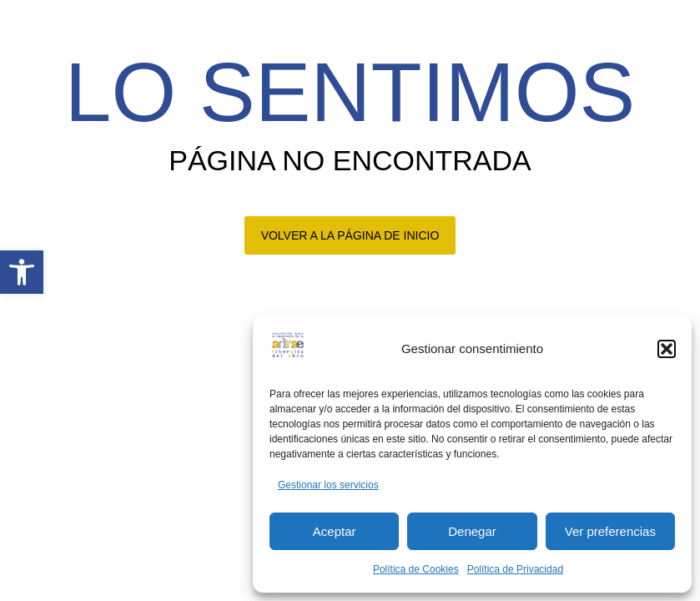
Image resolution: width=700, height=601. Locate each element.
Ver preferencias (610, 531)
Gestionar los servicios (328, 485)
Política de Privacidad (515, 569)
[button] (22, 272)
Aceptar (335, 531)
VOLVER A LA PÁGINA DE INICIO (350, 235)
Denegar (472, 531)
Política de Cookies (416, 569)
